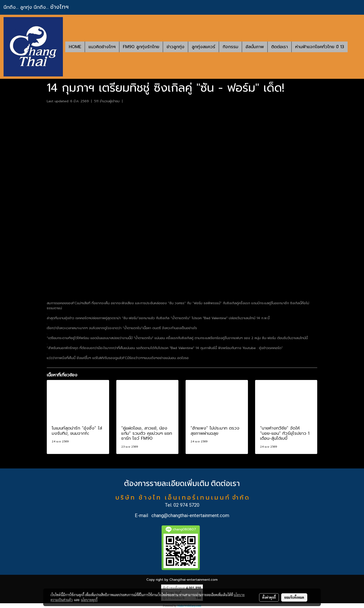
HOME (75, 47)
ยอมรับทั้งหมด (294, 597)
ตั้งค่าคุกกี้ (269, 597)
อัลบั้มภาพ (255, 47)
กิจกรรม (230, 47)
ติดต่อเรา (280, 47)
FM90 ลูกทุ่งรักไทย (141, 47)
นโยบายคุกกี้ (89, 600)
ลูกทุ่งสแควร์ (203, 47)
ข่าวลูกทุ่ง (175, 47)
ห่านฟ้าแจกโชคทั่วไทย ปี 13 (320, 47)
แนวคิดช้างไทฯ (102, 47)
